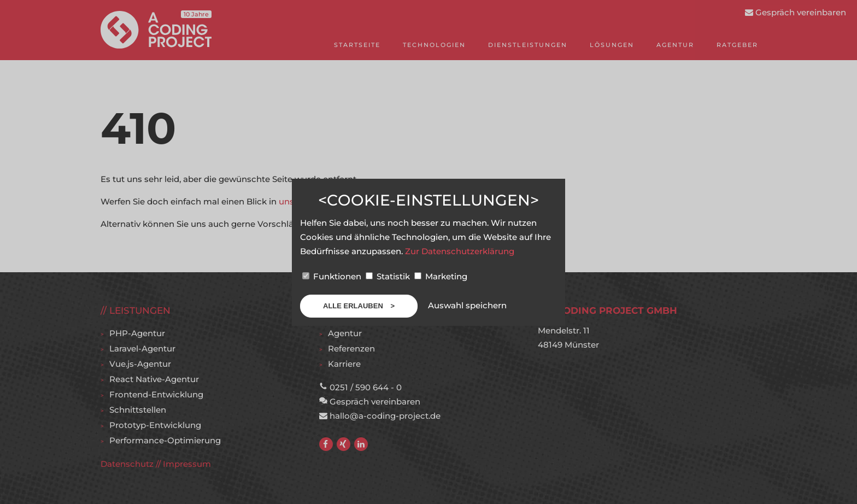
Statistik (389, 276)
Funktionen (333, 276)
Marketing (441, 276)
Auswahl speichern (467, 305)
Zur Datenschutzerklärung (460, 251)
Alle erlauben (354, 306)
